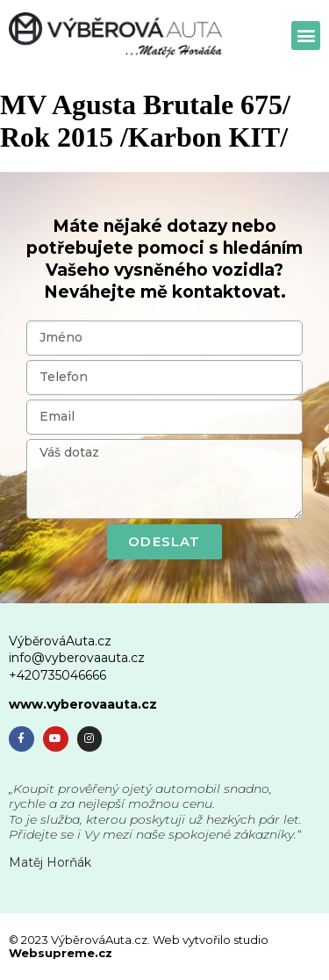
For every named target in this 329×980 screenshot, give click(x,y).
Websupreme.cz (61, 953)
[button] (306, 36)
